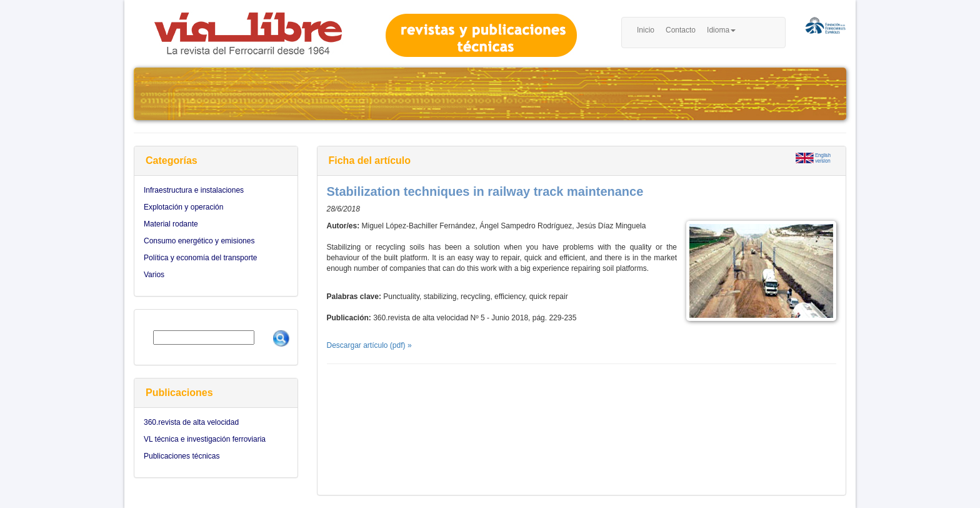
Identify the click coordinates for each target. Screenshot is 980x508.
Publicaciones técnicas (182, 456)
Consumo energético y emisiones (199, 241)
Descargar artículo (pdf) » (369, 345)
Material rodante (171, 224)
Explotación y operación (183, 207)
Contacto (681, 30)
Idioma (721, 30)
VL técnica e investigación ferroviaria (205, 439)
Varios (154, 275)
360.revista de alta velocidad (191, 422)
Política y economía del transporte (200, 258)
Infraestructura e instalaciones (194, 190)
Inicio (646, 30)
